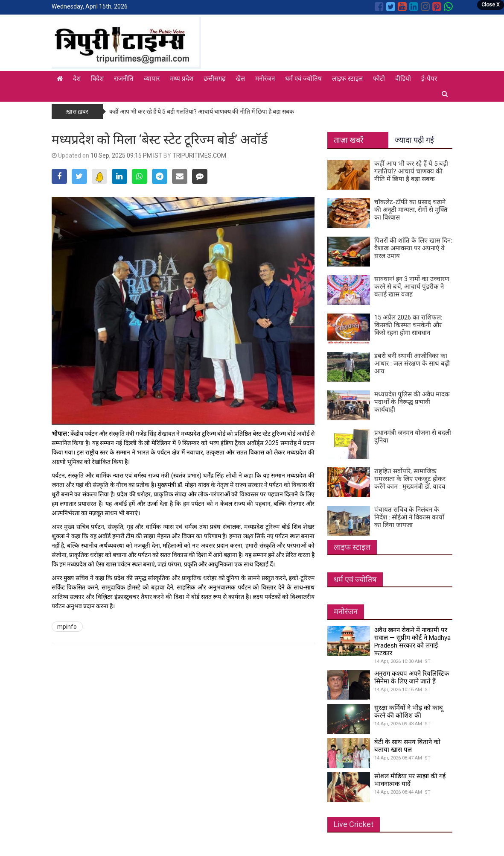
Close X (491, 5)
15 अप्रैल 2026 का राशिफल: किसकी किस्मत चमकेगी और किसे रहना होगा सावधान (408, 325)
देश (77, 79)
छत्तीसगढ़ (214, 79)
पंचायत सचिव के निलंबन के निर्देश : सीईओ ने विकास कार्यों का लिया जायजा (409, 517)
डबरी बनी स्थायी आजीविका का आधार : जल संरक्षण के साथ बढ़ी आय (412, 364)
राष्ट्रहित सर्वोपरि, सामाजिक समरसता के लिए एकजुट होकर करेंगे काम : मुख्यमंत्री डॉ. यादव (410, 479)
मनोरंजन (265, 79)
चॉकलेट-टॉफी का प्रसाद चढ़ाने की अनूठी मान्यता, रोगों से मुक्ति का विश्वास (411, 210)
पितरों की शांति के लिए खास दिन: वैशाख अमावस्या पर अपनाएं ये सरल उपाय (413, 248)
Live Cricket (354, 824)
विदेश (97, 79)
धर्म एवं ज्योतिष (303, 79)
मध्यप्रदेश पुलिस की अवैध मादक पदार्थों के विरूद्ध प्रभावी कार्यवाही (412, 402)
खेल (240, 79)
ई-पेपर (429, 79)
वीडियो (403, 79)
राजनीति (124, 79)
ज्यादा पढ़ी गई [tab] (414, 140)
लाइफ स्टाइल (347, 79)
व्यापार (152, 79)
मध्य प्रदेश (182, 79)
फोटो (379, 79)
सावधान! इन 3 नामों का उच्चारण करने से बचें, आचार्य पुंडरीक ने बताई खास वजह (412, 287)
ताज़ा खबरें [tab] (348, 140)
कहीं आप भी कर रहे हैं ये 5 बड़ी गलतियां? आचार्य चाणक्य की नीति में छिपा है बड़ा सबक (202, 111)
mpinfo (67, 627)
